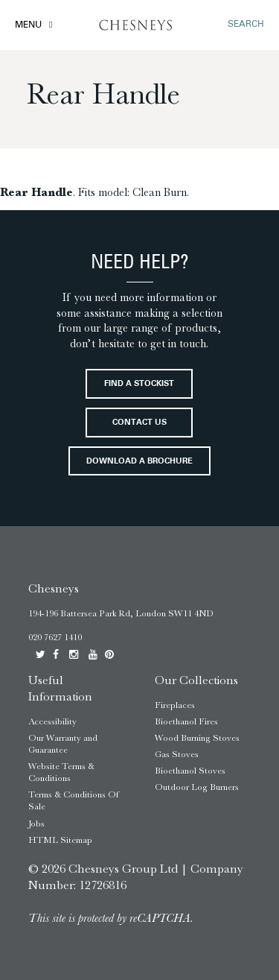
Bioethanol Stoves (190, 771)
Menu (28, 25)
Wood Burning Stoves (197, 738)
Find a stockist (139, 384)
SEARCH (246, 25)
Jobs (36, 823)
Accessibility (52, 721)
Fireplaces (175, 705)
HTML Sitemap (60, 840)
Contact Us (139, 423)
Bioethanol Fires (186, 721)
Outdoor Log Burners (197, 787)
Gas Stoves (177, 754)
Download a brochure (139, 462)
